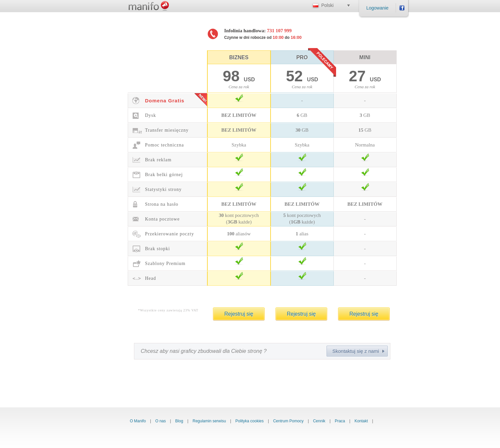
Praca (340, 421)
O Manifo (138, 421)
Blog (179, 421)
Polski (327, 5)
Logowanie (378, 8)
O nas (161, 421)
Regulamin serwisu (209, 421)
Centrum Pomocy (289, 421)
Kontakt (361, 421)
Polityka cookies (250, 421)
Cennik (319, 421)
